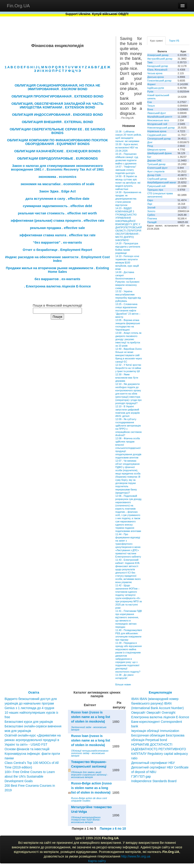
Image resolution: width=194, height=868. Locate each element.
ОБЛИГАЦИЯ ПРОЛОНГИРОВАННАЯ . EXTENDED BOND (57, 96)
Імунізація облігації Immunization (155, 731)
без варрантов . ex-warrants (57, 279)
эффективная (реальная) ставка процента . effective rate (57, 221)
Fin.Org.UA (18, 6)
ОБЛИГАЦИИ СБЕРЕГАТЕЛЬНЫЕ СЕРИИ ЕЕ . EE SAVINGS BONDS (57, 131)
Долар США (154, 175)
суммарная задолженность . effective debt (58, 206)
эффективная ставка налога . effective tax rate (57, 235)
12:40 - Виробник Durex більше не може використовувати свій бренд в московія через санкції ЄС (129, 355)
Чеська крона (155, 73)
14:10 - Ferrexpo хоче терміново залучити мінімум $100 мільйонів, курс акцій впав (127, 263)
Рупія (150, 92)
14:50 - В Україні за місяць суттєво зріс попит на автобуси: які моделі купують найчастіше (128, 183)
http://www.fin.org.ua (136, 856)
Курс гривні (156, 41)
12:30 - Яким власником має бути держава (127, 378)
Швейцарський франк (160, 153)
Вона (150, 109)
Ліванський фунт (157, 113)
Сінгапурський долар (159, 139)
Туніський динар (156, 164)
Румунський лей (156, 186)
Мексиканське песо (158, 120)
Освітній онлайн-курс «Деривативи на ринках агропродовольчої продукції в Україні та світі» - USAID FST (33, 740)
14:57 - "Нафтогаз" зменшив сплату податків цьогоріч (126, 170)
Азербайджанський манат (162, 182)
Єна (150, 102)
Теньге (151, 106)
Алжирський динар (158, 55)
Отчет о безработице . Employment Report (57, 250)
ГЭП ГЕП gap (141, 776)
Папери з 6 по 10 (113, 829)
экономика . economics (57, 177)
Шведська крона (156, 150)
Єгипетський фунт (158, 168)
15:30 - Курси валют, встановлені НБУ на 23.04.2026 (127, 147)
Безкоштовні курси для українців (29, 722)
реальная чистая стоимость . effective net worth (57, 213)
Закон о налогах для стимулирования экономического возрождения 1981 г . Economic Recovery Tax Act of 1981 (57, 168)
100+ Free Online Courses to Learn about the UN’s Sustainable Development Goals (30, 776)
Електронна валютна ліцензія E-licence (160, 717)
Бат (149, 157)
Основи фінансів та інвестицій (27, 749)
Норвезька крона (157, 131)
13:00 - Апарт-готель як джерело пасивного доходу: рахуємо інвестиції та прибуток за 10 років (128, 339)
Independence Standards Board (154, 781)
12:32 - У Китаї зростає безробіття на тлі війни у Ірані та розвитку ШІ (128, 368)
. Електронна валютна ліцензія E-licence (57, 286)
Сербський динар (157, 179)
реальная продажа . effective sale (57, 228)
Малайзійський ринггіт (160, 117)
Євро (150, 200)
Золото (151, 211)
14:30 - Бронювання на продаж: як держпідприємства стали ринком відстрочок (128, 199)
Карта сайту (97, 861)
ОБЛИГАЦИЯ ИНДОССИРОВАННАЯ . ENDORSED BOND (57, 115)
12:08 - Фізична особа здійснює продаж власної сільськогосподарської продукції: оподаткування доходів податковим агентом (128, 448)
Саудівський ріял (157, 135)
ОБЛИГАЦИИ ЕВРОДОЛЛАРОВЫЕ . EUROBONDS (57, 158)
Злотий (151, 208)
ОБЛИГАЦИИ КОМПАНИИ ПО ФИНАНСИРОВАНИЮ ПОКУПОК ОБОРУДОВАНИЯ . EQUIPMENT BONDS (58, 142)
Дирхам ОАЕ (155, 160)
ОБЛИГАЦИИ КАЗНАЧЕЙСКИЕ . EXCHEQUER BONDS (57, 151)
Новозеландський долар (161, 128)
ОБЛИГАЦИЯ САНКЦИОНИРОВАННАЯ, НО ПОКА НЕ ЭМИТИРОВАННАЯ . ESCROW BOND (57, 87)
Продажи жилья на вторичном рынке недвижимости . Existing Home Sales (58, 270)
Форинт (152, 84)
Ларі (150, 204)
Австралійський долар (160, 59)
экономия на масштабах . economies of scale (58, 184)
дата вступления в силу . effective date (57, 199)
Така (150, 62)
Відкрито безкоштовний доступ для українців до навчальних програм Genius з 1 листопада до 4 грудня (31, 703)
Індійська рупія (156, 88)
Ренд (150, 146)
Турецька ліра (155, 190)
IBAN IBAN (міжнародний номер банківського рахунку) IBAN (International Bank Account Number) (158, 703)
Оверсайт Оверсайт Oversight (153, 713)
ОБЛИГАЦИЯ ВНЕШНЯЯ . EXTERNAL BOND (57, 122)
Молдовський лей (157, 124)
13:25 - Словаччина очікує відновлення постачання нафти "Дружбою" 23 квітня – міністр (128, 310)
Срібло (151, 215)
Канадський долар (158, 66)
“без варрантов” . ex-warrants (58, 242)
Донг (150, 142)
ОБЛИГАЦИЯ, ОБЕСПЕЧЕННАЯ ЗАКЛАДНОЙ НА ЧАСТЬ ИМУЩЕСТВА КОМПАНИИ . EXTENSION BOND (57, 105)
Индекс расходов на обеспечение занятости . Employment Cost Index (57, 259)
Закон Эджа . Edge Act (57, 191)
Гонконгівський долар (159, 81)
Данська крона (156, 77)
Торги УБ (174, 41)
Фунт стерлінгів (156, 171)
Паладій (152, 222)
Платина (152, 218)
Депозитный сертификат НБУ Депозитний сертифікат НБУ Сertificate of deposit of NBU (160, 767)
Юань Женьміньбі (157, 70)
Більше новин (123, 684)
